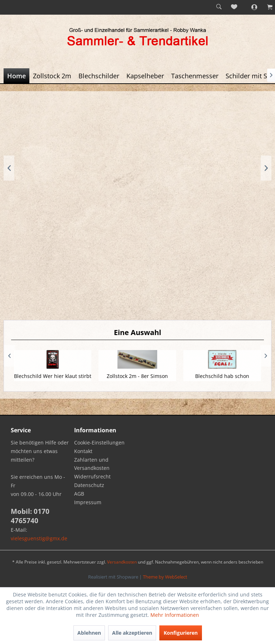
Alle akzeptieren (132, 633)
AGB (79, 494)
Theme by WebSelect (165, 577)
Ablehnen (89, 633)
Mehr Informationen (175, 615)
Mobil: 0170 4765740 (30, 516)
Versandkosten (122, 562)
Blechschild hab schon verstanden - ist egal (222, 380)
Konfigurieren (181, 633)
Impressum (88, 502)
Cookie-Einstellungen (99, 443)
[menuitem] (219, 7)
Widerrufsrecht (92, 476)
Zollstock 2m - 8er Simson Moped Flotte (137, 380)
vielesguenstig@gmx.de (39, 538)
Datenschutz (89, 485)
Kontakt (83, 451)
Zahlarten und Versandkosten (92, 464)
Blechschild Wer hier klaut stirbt (53, 376)
